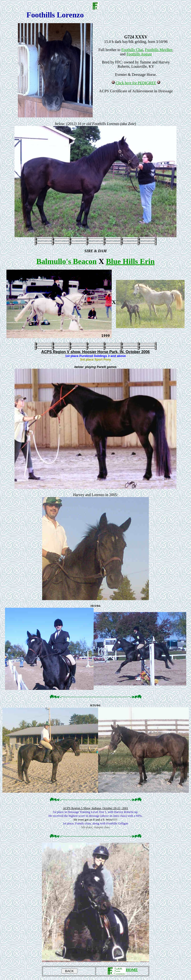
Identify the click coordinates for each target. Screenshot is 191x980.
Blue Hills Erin (130, 261)
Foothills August (139, 54)
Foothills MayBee (159, 50)
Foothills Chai (132, 50)
